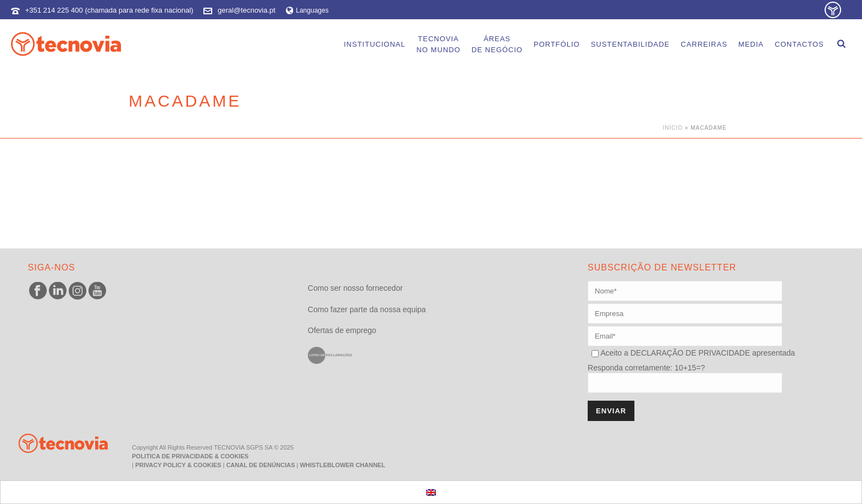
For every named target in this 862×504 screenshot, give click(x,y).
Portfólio (557, 44)
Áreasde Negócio (497, 44)
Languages (307, 10)
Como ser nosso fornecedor (355, 288)
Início (673, 128)
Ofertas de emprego (342, 330)
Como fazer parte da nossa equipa (367, 309)
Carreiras (704, 44)
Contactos (799, 44)
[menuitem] (431, 492)
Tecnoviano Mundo (438, 44)
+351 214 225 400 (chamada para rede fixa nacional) (109, 10)
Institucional (374, 44)
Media (751, 44)
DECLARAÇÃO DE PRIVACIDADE (689, 353)
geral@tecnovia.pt (247, 10)
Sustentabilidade (631, 44)
